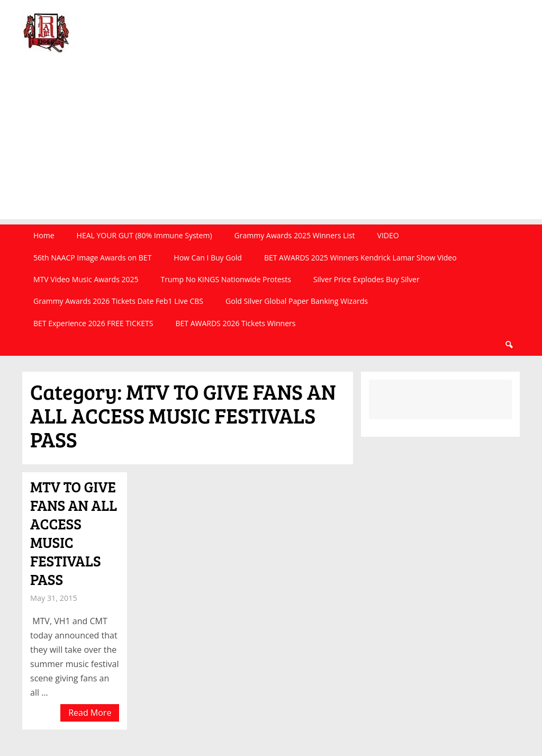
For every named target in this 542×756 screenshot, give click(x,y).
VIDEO (388, 235)
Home (44, 235)
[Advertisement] (271, 145)
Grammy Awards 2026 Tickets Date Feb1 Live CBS (118, 301)
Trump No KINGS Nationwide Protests (225, 279)
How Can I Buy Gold (208, 258)
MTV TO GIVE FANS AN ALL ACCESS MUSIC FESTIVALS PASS (74, 533)
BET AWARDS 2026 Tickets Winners (236, 323)
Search (509, 345)
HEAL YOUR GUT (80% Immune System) (144, 235)
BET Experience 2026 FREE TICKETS (93, 323)
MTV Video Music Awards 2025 (86, 279)
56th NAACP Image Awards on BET (92, 258)
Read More (90, 713)
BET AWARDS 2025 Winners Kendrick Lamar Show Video (360, 258)
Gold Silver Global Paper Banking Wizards (297, 301)
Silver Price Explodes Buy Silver (367, 279)
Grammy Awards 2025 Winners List (295, 235)
